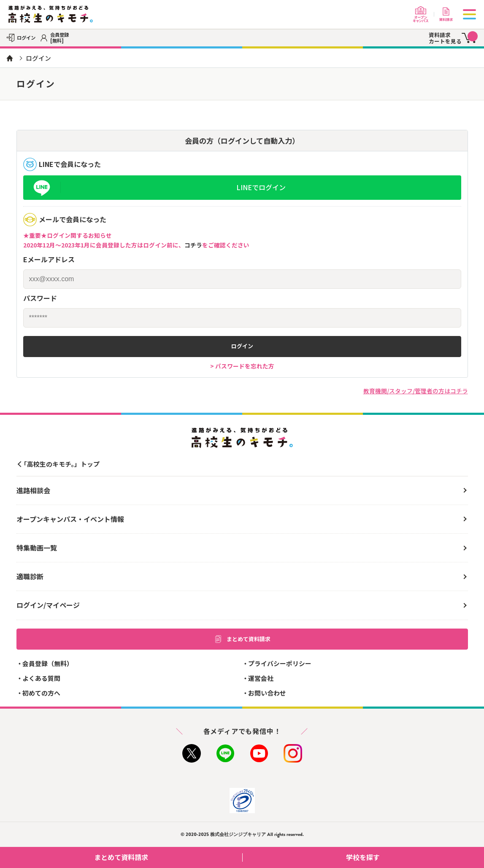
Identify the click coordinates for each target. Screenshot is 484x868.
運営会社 (261, 678)
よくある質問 (41, 678)
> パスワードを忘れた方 (242, 366)
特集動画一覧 (37, 548)
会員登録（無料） (48, 663)
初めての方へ (41, 693)
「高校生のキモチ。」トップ (60, 464)
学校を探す (412, 857)
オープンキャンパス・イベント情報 (70, 519)
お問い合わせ (267, 693)
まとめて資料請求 (242, 639)
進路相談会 (33, 490)
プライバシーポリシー (280, 663)
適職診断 (30, 576)
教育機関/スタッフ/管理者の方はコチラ (416, 391)
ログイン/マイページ (48, 605)
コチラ (193, 245)
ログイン (242, 346)
